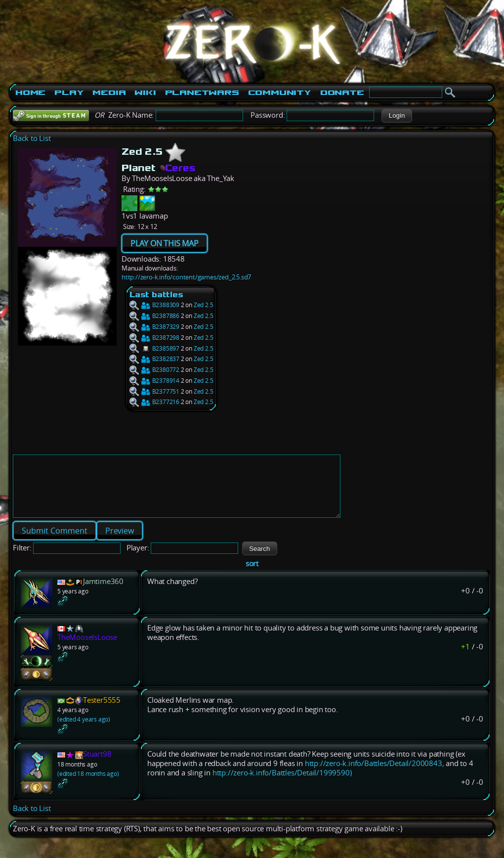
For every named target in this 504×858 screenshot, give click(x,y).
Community (280, 92)
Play (69, 92)
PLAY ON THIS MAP (165, 243)
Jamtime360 (103, 593)
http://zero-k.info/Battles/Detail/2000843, (375, 775)
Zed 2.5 (204, 305)
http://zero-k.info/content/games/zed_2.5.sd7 (186, 277)
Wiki (145, 92)
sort (252, 575)
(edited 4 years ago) (84, 731)
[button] (397, 116)
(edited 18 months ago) (88, 786)
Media (109, 92)
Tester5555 (102, 712)
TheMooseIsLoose (87, 649)
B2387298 (154, 338)
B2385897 (154, 348)
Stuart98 (97, 766)
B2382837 (154, 359)
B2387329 (154, 327)
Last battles (156, 294)
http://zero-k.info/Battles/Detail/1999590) (282, 785)
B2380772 (154, 370)
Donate (342, 92)
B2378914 (154, 381)
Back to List (32, 138)
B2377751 (154, 391)
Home (30, 92)
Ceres (177, 168)
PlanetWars (202, 92)
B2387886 (154, 316)
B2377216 (154, 402)
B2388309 (154, 305)
